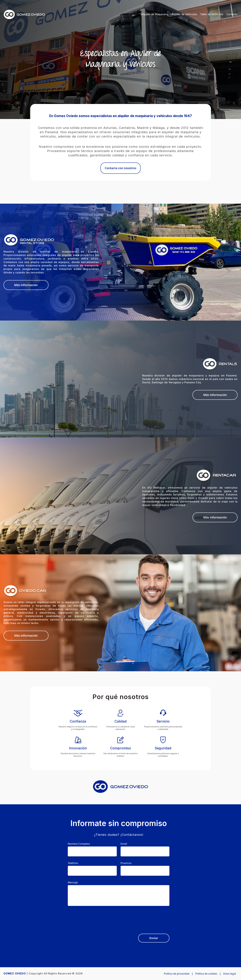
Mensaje (73, 882)
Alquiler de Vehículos (184, 14)
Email (124, 844)
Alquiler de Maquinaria (155, 14)
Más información (26, 285)
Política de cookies (206, 974)
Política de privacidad (177, 974)
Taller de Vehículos (212, 14)
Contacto (232, 14)
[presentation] (145, 918)
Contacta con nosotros (120, 168)
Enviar (154, 938)
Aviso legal (230, 974)
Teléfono (73, 863)
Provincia (126, 863)
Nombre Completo (79, 844)
